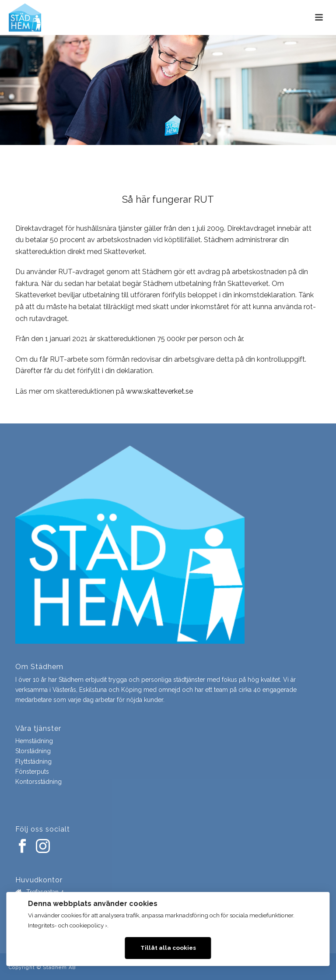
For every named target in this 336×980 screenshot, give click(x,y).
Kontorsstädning (38, 782)
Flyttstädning (33, 761)
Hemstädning (34, 741)
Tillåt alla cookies (168, 948)
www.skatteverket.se (159, 391)
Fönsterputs (32, 772)
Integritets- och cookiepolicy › (68, 925)
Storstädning (33, 751)
